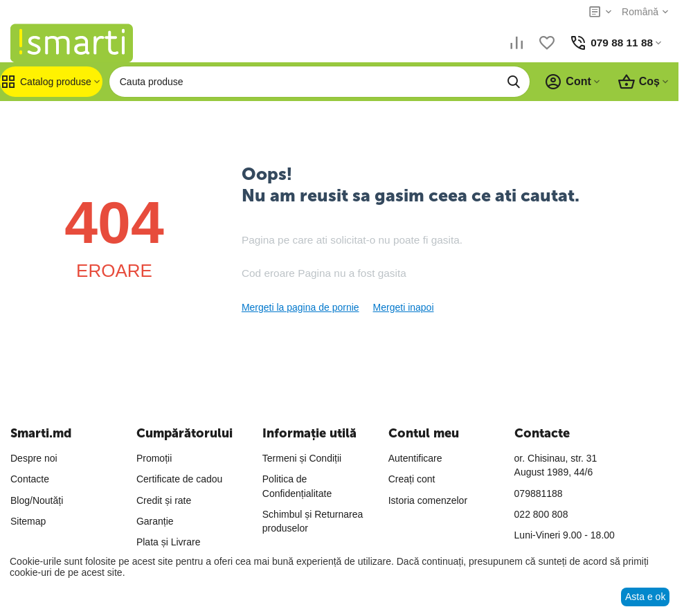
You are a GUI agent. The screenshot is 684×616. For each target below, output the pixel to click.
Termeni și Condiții (302, 458)
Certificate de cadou (180, 479)
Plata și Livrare (169, 542)
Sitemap (28, 521)
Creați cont (412, 479)
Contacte (30, 479)
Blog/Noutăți (37, 500)
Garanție (155, 521)
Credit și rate (164, 500)
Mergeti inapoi (404, 307)
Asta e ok (645, 597)
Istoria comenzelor (428, 500)
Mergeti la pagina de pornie (300, 307)
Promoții (154, 458)
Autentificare (415, 458)
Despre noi (34, 458)
